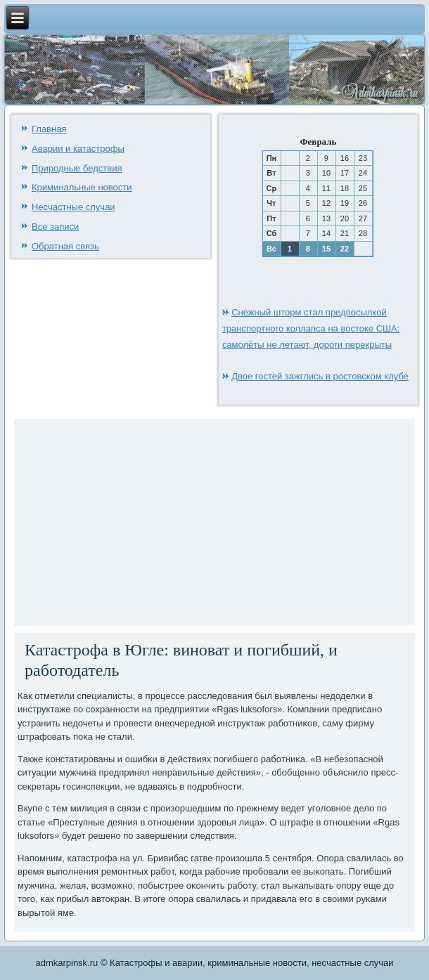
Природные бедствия (77, 168)
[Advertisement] (137, 521)
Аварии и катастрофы (78, 149)
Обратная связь (65, 246)
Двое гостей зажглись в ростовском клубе (320, 376)
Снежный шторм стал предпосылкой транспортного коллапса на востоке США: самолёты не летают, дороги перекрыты (311, 328)
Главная (49, 129)
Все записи (55, 227)
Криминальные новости (82, 187)
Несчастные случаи (73, 207)
